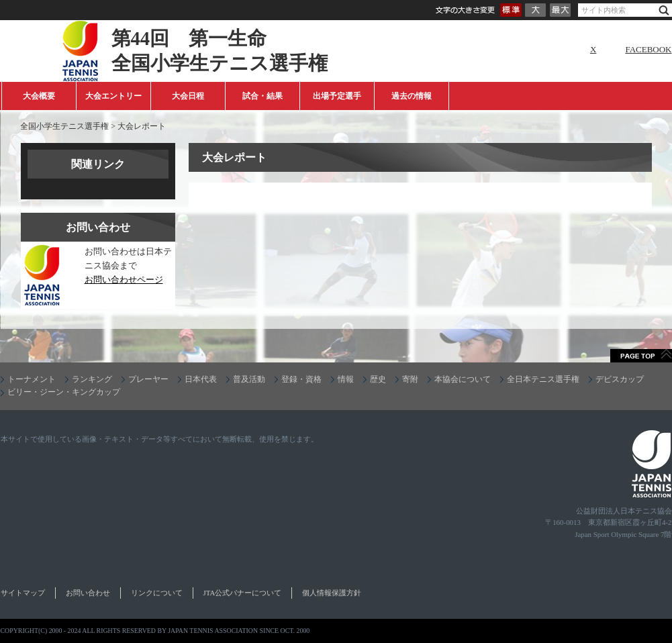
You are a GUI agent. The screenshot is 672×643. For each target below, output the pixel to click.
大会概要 (39, 96)
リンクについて (157, 593)
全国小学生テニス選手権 (64, 126)
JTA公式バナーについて (243, 593)
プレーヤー (148, 379)
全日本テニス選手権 (543, 379)
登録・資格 (301, 379)
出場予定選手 (337, 96)
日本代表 (201, 379)
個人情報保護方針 (332, 593)
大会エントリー (113, 96)
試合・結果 (262, 96)
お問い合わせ (88, 593)
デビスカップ (620, 379)
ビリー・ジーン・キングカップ (64, 392)
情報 (346, 379)
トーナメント (32, 379)
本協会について (463, 379)
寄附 (410, 379)
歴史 (378, 379)
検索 (664, 10)
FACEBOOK (648, 49)
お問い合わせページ (124, 280)
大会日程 (188, 96)
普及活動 (249, 379)
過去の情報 (412, 96)
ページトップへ (641, 356)
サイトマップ (23, 593)
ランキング (92, 379)
